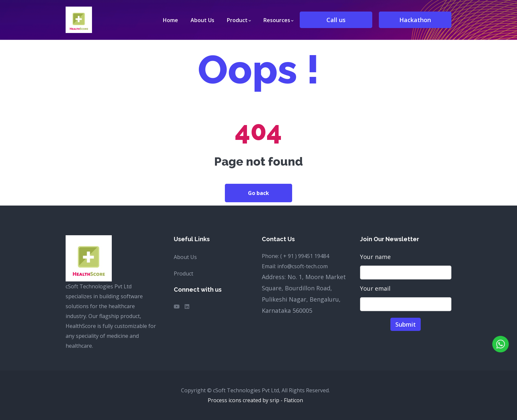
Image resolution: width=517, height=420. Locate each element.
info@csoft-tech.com (303, 266)
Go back (258, 193)
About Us (185, 257)
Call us (336, 20)
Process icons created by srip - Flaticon (255, 400)
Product (183, 274)
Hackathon (415, 20)
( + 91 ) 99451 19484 (305, 256)
